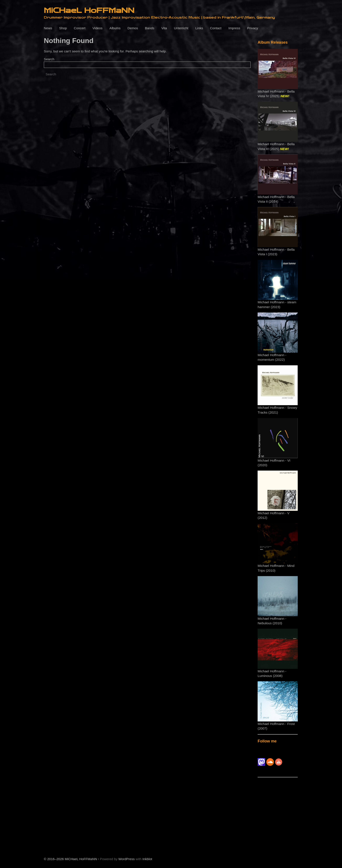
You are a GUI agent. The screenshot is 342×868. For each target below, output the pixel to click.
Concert (80, 28)
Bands (150, 28)
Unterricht (181, 28)
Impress (234, 28)
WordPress (127, 859)
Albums (115, 28)
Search (49, 59)
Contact (216, 28)
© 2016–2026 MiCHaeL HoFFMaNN (70, 859)
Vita (164, 28)
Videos (97, 28)
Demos (133, 28)
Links (199, 28)
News (48, 28)
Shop (63, 28)
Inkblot (147, 859)
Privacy (253, 28)
